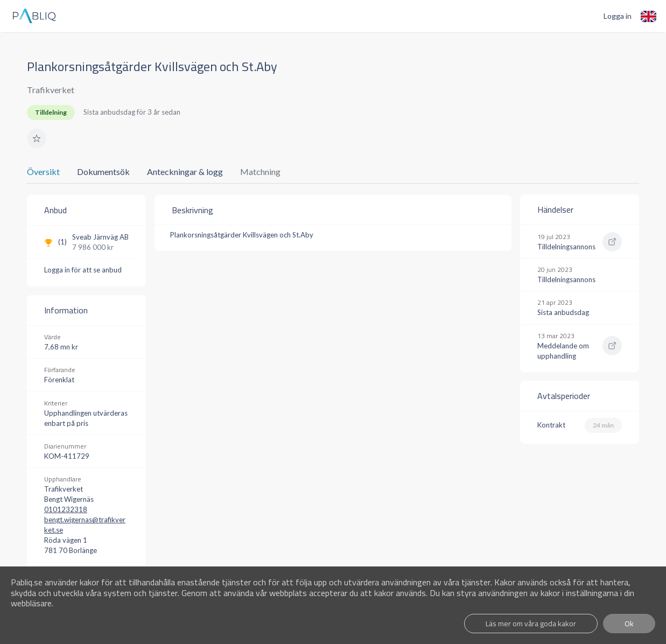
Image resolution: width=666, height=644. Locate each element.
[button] (37, 138)
